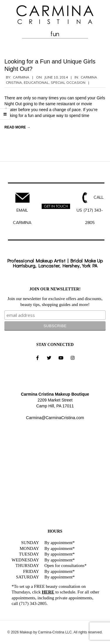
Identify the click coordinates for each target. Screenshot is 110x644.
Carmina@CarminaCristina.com (55, 418)
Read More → (17, 127)
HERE (48, 592)
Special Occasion (68, 82)
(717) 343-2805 (33, 603)
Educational (36, 82)
